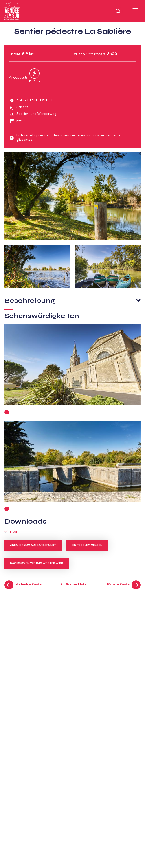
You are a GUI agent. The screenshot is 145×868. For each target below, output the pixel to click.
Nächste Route (117, 585)
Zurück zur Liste (73, 585)
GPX (14, 533)
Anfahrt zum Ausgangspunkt (33, 545)
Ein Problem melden (87, 545)
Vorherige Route (29, 585)
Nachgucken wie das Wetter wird (37, 564)
